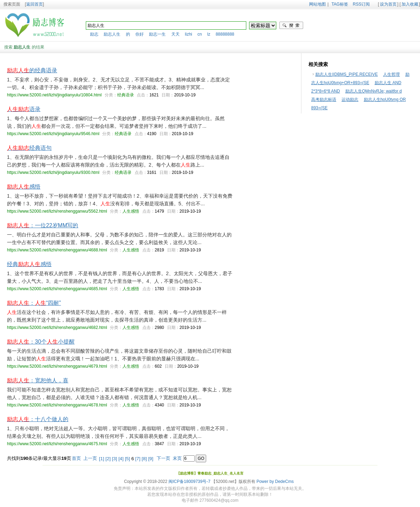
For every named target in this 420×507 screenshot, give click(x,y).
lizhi (189, 34)
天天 (175, 34)
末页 (177, 458)
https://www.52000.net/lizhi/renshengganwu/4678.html (57, 405)
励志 (94, 34)
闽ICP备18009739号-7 (189, 482)
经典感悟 (29, 264)
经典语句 (29, 148)
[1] (102, 459)
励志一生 (157, 34)
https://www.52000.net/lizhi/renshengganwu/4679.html (57, 366)
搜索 (291, 25)
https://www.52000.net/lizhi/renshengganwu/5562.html (57, 211)
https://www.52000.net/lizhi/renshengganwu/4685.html (57, 289)
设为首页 (388, 4)
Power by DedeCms (275, 482)
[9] (151, 459)
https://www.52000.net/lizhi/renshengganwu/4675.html (57, 444)
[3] (115, 459)
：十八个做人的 (38, 419)
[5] (127, 459)
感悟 (24, 187)
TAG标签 (340, 4)
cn (200, 34)
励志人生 (112, 34)
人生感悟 (131, 211)
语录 (24, 109)
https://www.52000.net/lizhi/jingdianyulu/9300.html (53, 172)
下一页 (163, 458)
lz (209, 34)
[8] (144, 459)
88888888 (225, 34)
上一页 (90, 458)
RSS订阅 (361, 4)
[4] (121, 459)
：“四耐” (34, 303)
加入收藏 (410, 4)
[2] (108, 459)
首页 (76, 458)
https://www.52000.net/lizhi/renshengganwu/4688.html (57, 250)
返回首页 (35, 4)
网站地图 (317, 4)
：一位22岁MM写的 (43, 225)
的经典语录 (32, 70)
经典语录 (126, 95)
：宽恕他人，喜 (38, 380)
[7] (138, 459)
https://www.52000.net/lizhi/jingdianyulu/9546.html (53, 134)
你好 (140, 34)
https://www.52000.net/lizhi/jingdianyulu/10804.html (54, 95)
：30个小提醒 (41, 342)
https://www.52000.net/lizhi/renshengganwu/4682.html (57, 328)
